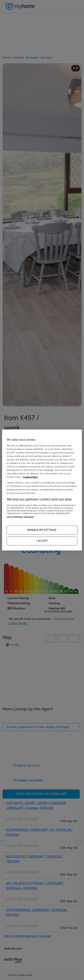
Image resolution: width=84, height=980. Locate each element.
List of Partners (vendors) (20, 517)
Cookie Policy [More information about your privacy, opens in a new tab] (30, 477)
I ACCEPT (42, 541)
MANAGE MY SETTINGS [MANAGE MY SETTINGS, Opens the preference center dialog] (42, 530)
